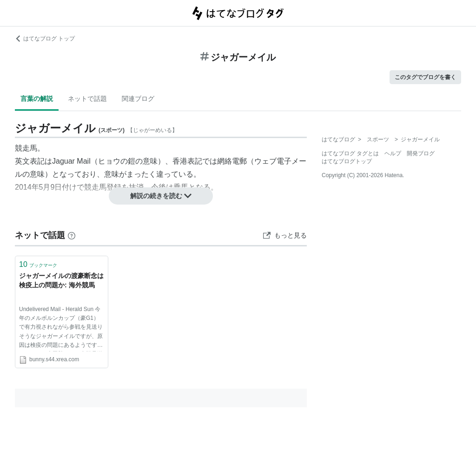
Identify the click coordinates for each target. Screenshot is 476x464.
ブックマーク (38, 264)
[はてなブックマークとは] (72, 235)
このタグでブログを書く (425, 77)
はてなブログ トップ (45, 39)
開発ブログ (421, 153)
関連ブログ (138, 99)
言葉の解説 (37, 99)
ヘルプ (393, 153)
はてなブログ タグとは (350, 153)
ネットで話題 (87, 99)
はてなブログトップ (347, 161)
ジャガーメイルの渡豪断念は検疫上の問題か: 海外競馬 (61, 280)
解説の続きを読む (161, 196)
